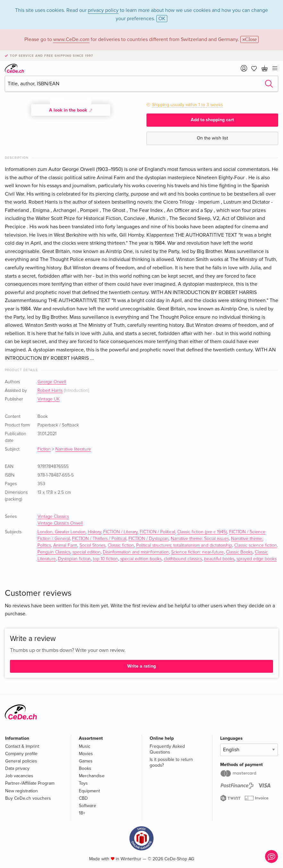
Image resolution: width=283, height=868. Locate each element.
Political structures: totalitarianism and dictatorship (184, 545)
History (94, 532)
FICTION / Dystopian (149, 539)
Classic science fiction (256, 545)
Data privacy (17, 768)
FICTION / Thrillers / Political (99, 539)
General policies (21, 761)
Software (87, 806)
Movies (86, 754)
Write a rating (141, 666)
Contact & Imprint (22, 746)
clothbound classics (183, 559)
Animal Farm (65, 545)
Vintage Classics (53, 517)
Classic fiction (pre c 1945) (202, 532)
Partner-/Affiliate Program (30, 783)
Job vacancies (19, 776)
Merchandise (92, 776)
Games (86, 761)
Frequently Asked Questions (167, 749)
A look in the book (71, 110)
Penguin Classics (54, 552)
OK (162, 19)
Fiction (44, 449)
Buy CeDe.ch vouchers (28, 798)
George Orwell (52, 382)
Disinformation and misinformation (136, 552)
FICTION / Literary (120, 532)
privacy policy (103, 10)
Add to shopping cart (212, 120)
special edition (87, 552)
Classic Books (239, 552)
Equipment (89, 791)
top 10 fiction (105, 559)
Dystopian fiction (74, 559)
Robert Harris (50, 391)
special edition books (141, 559)
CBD (83, 798)
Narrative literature (73, 449)
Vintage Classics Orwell (60, 523)
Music (85, 746)
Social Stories (92, 545)
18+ (82, 813)
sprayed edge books (257, 559)
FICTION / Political (157, 532)
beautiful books (219, 559)
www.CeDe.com (71, 39)
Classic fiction (121, 545)
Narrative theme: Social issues (200, 539)
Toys (83, 783)
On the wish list (212, 138)
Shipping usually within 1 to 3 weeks (187, 105)
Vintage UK (49, 399)
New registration (21, 791)
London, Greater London (62, 532)
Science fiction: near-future (197, 552)
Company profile (21, 754)
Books (85, 768)
